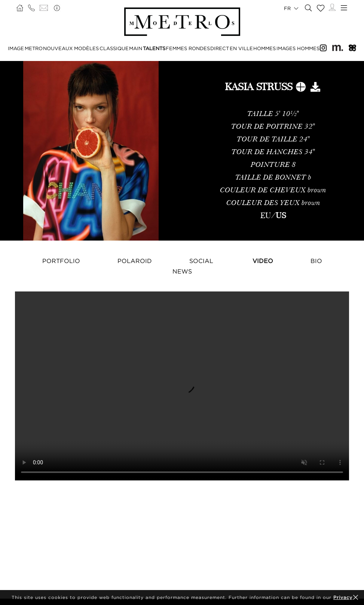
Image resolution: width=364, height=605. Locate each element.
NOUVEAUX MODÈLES (71, 48)
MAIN (136, 48)
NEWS (182, 271)
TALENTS (154, 48)
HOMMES (264, 48)
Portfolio (61, 261)
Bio (316, 261)
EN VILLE (241, 48)
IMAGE (16, 48)
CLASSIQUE (114, 48)
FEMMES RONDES (188, 48)
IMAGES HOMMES (298, 48)
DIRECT (220, 48)
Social (201, 261)
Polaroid (135, 261)
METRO (34, 48)
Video (263, 261)
